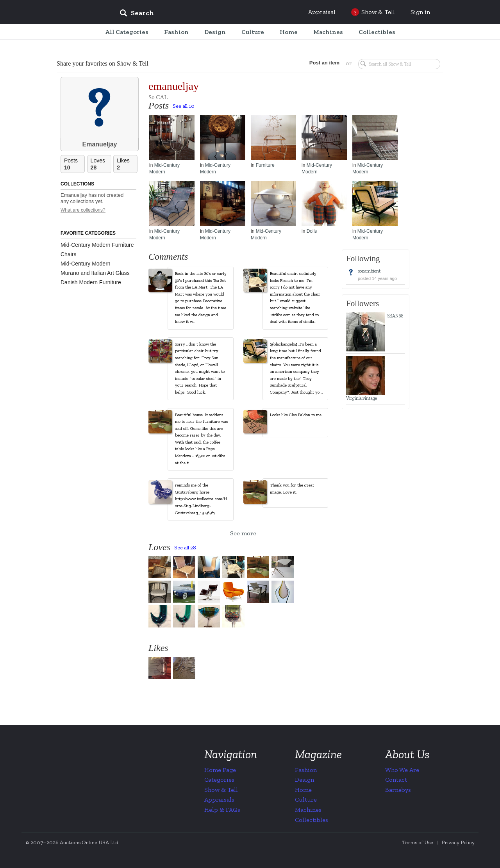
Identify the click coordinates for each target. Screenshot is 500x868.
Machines (308, 810)
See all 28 (185, 548)
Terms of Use (418, 842)
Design (304, 780)
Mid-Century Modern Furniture (97, 245)
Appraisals (219, 799)
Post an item (322, 63)
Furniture (265, 165)
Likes (127, 164)
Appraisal (322, 12)
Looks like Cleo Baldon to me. (296, 415)
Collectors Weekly (66, 12)
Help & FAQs (222, 810)
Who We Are (402, 770)
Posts (74, 164)
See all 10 (184, 106)
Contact (396, 780)
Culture (306, 799)
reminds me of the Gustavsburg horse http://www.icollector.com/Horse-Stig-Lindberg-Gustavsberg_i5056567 (201, 499)
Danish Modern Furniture (91, 282)
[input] (193, 14)
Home (303, 790)
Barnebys (398, 790)
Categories (219, 780)
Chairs (68, 254)
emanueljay (174, 86)
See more (243, 533)
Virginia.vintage (362, 398)
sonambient (369, 271)
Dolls (312, 231)
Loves (101, 164)
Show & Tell (221, 790)
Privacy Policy (458, 842)
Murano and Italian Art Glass (95, 273)
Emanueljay (100, 144)
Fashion (306, 770)
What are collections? (83, 210)
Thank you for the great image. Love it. (292, 489)
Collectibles (312, 820)
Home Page (220, 770)
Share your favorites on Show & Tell (103, 63)
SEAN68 (395, 316)
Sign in (420, 12)
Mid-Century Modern (86, 264)
